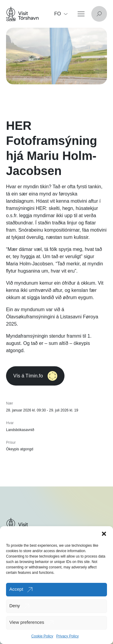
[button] (104, 534)
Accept (16, 589)
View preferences (27, 622)
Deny (15, 606)
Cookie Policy (42, 636)
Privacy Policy (68, 636)
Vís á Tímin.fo (35, 376)
